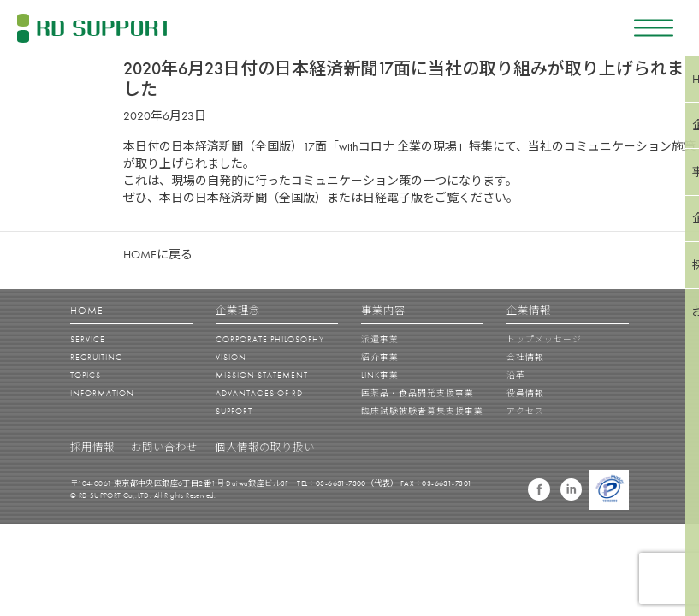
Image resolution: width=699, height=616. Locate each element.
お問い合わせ (164, 447)
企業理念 (238, 311)
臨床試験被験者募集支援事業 (422, 411)
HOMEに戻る (158, 254)
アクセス (525, 411)
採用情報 (92, 447)
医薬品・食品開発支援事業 (418, 393)
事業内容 (383, 311)
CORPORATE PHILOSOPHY (270, 339)
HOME (87, 311)
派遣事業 (380, 339)
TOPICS (86, 375)
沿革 (516, 375)
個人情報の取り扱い (265, 447)
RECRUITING (97, 357)
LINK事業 (380, 375)
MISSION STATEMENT (262, 375)
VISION (231, 357)
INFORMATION (102, 393)
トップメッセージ (544, 339)
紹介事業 (380, 357)
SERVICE (88, 339)
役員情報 (525, 393)
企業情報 (529, 311)
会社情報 (525, 357)
